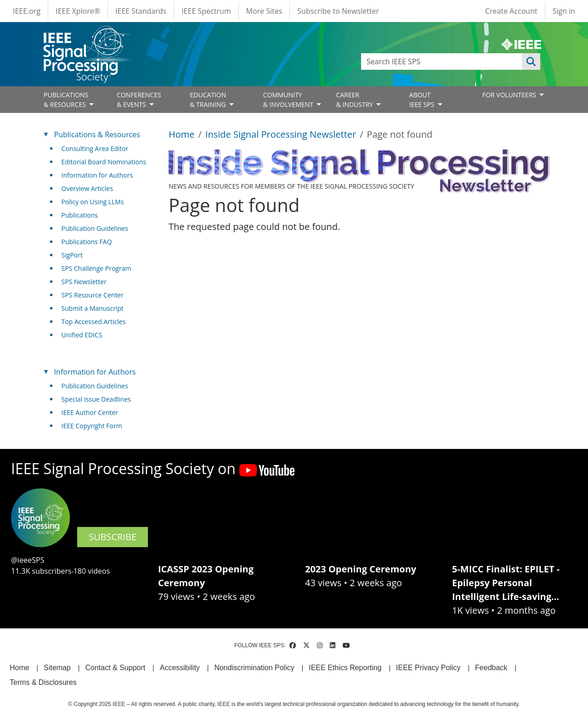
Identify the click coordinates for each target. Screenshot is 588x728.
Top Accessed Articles (94, 322)
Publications (80, 215)
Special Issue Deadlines (96, 399)
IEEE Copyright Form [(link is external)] (95, 426)
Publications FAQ (87, 242)
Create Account (511, 11)
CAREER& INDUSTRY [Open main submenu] (356, 100)
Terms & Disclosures (43, 682)
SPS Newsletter (84, 282)
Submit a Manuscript (93, 308)
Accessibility (180, 668)
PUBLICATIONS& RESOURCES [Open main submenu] (66, 100)
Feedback (491, 668)
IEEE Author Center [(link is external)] (93, 412)
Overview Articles (87, 188)
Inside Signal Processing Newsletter (281, 134)
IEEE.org (27, 11)
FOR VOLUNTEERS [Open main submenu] (510, 95)
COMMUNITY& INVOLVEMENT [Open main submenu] (289, 100)
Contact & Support (115, 668)
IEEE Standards (141, 11)
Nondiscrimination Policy (254, 668)
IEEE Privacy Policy (428, 668)
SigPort (72, 255)
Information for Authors (97, 175)
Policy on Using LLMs (93, 202)
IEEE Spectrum (206, 11)
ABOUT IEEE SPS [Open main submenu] (423, 100)
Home (182, 134)
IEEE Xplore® (78, 11)
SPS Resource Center (93, 295)
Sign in (564, 11)
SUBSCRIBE (113, 537)
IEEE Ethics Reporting (345, 668)
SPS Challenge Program (96, 268)
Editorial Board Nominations (104, 162)
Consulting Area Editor (95, 148)
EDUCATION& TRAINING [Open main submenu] (209, 100)
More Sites (264, 11)
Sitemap (57, 668)
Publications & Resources (97, 134)
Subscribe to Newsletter (338, 11)
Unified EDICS (82, 335)
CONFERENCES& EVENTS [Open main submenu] (139, 100)
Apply (531, 62)
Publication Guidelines (95, 228)
